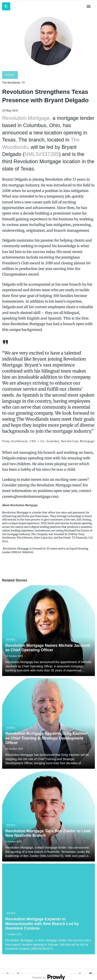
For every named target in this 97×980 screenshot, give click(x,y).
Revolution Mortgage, (27, 118)
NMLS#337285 (42, 154)
